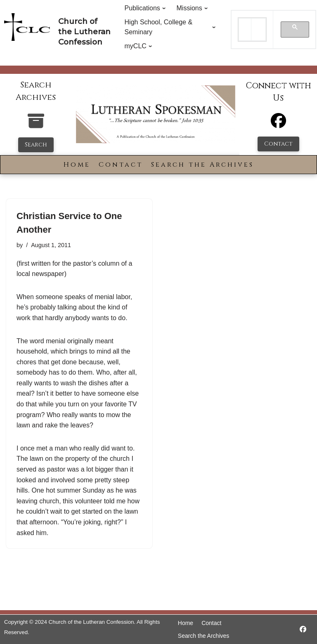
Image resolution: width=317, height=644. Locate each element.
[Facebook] (278, 124)
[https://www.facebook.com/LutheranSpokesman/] (303, 629)
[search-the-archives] (36, 125)
